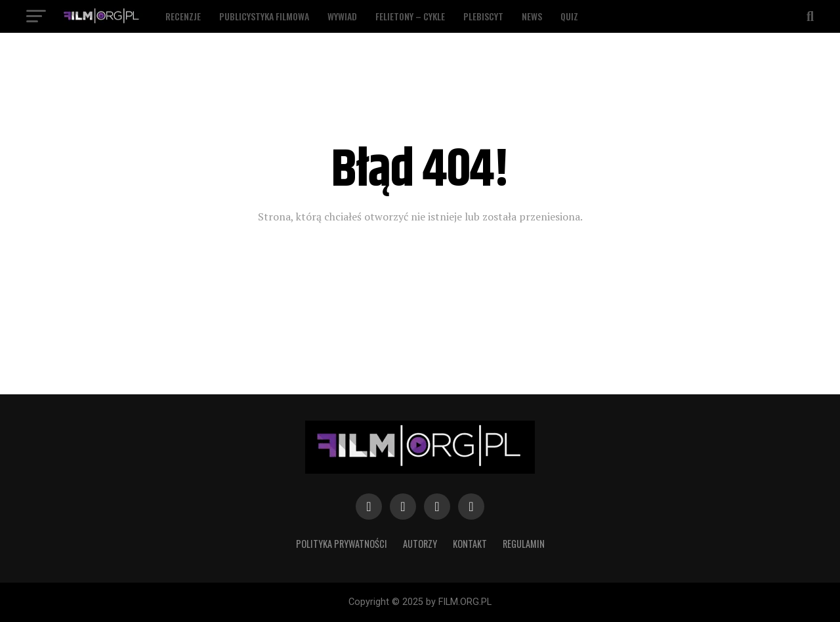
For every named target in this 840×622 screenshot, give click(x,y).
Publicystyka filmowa (264, 16)
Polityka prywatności (342, 544)
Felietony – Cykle (410, 16)
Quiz (569, 16)
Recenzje (183, 16)
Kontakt (470, 544)
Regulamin (524, 544)
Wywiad (342, 16)
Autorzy (420, 544)
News (532, 16)
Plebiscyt (483, 16)
